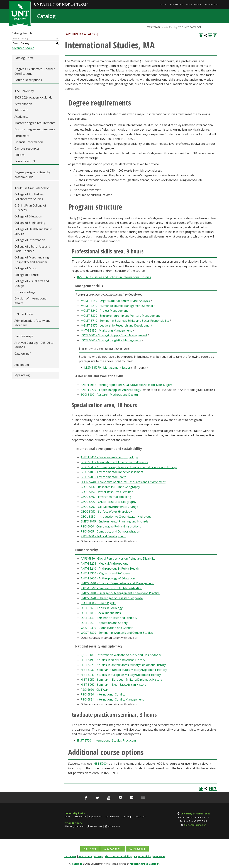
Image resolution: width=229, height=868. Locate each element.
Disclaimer (70, 856)
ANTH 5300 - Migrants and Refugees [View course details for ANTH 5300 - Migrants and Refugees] (105, 573)
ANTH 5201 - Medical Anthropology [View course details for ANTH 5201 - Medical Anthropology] (104, 564)
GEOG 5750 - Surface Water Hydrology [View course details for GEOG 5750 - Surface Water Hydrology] (106, 512)
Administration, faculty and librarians (32, 323)
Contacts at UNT (26, 161)
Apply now (89, 849)
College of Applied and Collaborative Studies (30, 197)
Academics (21, 117)
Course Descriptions (28, 80)
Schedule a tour (112, 849)
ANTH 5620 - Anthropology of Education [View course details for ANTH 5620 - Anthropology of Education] (108, 578)
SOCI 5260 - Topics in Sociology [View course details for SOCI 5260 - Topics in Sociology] (102, 608)
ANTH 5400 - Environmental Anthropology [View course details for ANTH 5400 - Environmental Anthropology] (109, 457)
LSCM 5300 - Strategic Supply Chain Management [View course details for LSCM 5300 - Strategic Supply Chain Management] (114, 335)
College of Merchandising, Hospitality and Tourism (32, 260)
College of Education (28, 216)
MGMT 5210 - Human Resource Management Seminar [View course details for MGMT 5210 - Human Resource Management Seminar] (117, 306)
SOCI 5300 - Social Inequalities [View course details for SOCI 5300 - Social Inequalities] (101, 613)
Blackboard (176, 5)
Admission (21, 110)
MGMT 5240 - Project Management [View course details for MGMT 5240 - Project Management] (104, 311)
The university (24, 91)
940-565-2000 (96, 826)
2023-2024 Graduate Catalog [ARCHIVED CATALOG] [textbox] (174, 27)
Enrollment (22, 136)
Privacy (98, 856)
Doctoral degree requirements (35, 129)
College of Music (26, 268)
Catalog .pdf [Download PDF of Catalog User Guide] (23, 354)
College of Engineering (30, 223)
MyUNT (164, 5)
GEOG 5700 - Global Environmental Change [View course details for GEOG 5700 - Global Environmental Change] (109, 507)
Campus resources (27, 148)
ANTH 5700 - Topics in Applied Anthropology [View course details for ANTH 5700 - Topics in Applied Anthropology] (111, 390)
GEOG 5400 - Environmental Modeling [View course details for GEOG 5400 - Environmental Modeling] (106, 497)
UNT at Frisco (24, 314)
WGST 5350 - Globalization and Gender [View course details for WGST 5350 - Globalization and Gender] (107, 628)
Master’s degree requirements (35, 123)
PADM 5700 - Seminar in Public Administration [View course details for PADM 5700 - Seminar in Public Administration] (112, 588)
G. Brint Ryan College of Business (30, 208)
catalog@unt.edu (75, 826)
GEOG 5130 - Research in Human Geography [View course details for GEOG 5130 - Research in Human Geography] (110, 487)
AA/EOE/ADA (85, 856)
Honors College (25, 292)
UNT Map (127, 817)
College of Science (27, 275)
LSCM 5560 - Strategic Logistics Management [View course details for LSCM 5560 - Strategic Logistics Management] (111, 340)
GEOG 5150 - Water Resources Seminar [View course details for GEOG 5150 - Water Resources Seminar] (107, 492)
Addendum (22, 365)
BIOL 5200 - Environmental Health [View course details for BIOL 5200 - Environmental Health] (103, 477)
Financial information (29, 142)
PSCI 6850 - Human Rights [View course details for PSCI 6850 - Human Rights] (98, 603)
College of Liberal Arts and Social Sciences (32, 249)
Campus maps (24, 336)
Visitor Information (195, 825)
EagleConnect (193, 5)
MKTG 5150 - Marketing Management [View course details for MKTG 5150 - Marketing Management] (106, 330)
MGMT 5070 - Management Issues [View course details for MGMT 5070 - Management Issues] (107, 368)
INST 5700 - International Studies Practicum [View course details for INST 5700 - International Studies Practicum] (106, 740)
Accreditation (23, 104)
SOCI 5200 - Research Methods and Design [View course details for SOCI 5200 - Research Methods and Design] (109, 395)
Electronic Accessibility (118, 856)
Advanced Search (23, 48)
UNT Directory (211, 5)
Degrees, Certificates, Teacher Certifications (35, 71)
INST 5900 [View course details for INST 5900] (100, 764)
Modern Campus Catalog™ (145, 864)
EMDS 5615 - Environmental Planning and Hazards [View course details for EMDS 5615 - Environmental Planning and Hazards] (114, 521)
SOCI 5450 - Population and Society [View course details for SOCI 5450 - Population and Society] (104, 623)
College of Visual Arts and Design (32, 283)
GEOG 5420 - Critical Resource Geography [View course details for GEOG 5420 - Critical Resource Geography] (108, 502)
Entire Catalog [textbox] (20, 39)
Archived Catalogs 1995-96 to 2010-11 (34, 345)
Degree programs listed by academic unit (32, 175)
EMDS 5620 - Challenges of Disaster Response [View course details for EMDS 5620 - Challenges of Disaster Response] (112, 598)
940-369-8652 (114, 826)
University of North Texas (195, 814)
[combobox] (181, 27)
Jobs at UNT (140, 817)
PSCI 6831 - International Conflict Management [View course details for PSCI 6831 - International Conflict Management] (112, 699)
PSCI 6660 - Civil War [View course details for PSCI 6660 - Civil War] (94, 690)
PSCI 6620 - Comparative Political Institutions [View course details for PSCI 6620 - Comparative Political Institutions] (111, 526)
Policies (20, 155)
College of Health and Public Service (33, 231)
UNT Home (159, 856)
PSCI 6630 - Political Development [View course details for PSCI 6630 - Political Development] (103, 536)
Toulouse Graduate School (32, 188)
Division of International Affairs (31, 301)
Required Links (142, 856)
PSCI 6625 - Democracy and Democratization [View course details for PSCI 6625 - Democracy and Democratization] (110, 531)
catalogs (77, 864)
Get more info (136, 849)
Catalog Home (24, 58)
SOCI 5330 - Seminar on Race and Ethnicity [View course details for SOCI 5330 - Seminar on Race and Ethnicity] (109, 618)
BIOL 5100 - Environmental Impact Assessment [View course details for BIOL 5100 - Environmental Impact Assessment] (112, 472)
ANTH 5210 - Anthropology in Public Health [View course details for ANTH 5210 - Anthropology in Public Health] (110, 569)
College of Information (30, 240)
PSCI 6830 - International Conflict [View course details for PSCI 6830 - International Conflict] (103, 694)
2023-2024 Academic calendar (34, 97)
